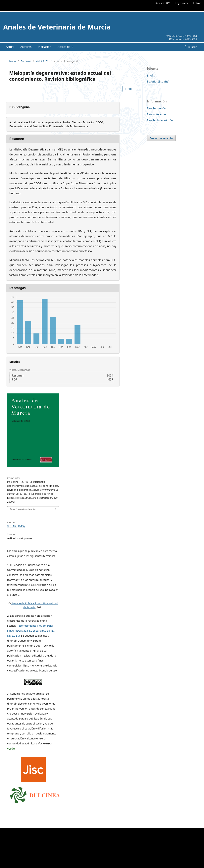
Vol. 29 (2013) (44, 61)
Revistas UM (163, 3)
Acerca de (64, 47)
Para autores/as (157, 114)
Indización (45, 47)
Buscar (192, 47)
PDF (130, 89)
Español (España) (158, 81)
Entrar (197, 3)
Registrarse (182, 3)
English (152, 75)
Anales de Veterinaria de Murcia (57, 27)
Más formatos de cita (23, 509)
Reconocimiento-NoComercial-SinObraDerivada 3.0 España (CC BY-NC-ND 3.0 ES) (31, 631)
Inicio (12, 61)
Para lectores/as (157, 108)
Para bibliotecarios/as (160, 120)
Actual (10, 47)
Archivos (26, 47)
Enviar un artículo (161, 138)
